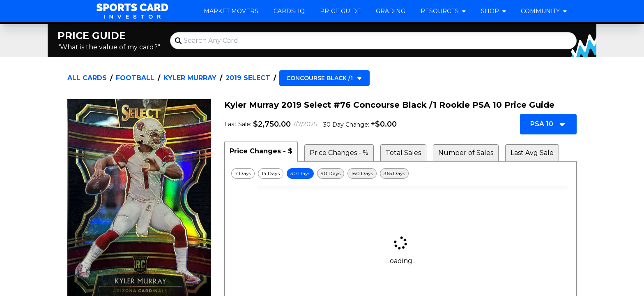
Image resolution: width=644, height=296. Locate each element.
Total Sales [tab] (403, 153)
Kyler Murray (190, 78)
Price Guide (340, 11)
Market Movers (231, 11)
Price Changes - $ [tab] (261, 151)
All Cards (87, 78)
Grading (391, 11)
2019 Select (248, 78)
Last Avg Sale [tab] (532, 153)
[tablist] (400, 151)
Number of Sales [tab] (466, 153)
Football (135, 78)
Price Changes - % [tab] (339, 153)
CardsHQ (289, 11)
